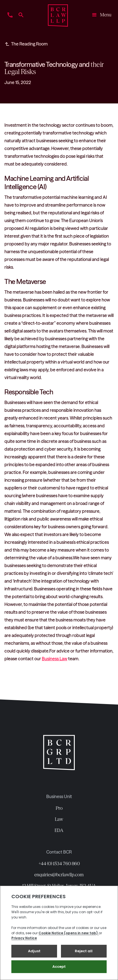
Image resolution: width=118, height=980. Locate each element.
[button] (100, 16)
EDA (59, 830)
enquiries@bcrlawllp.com (59, 875)
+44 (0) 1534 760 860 (59, 864)
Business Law (55, 659)
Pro (59, 808)
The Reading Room (29, 44)
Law (59, 819)
